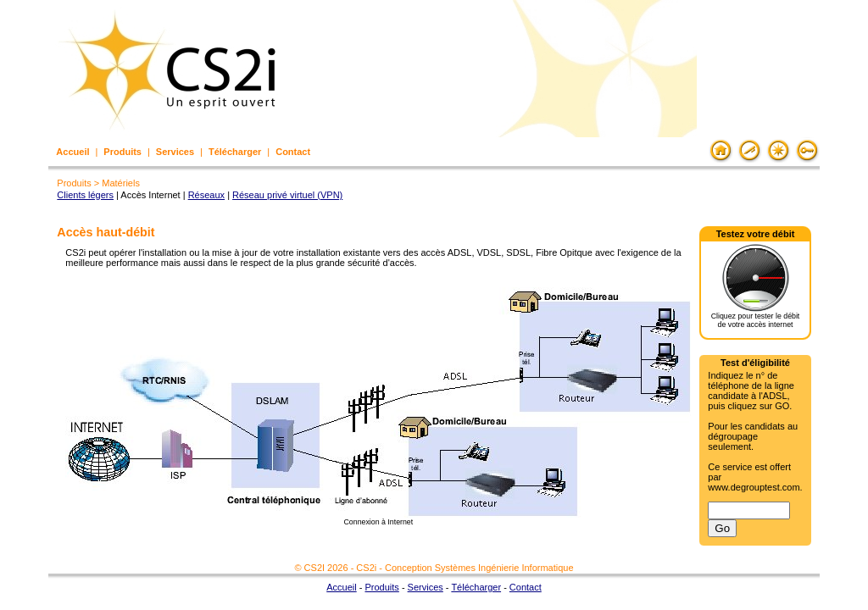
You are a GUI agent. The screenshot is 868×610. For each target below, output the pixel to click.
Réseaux (206, 195)
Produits (122, 152)
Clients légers (85, 195)
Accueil (72, 152)
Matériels (121, 183)
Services (175, 152)
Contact (293, 152)
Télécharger (235, 152)
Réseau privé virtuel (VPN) (287, 195)
